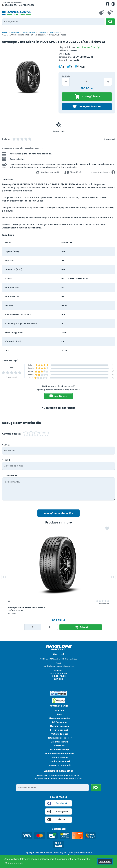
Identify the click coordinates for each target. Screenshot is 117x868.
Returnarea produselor (60, 738)
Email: (59, 663)
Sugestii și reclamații (60, 765)
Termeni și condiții (60, 750)
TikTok (56, 820)
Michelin (42, 33)
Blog (60, 714)
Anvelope (15, 33)
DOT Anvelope (60, 722)
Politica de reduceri (60, 761)
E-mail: (6, 460)
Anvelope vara (29, 33)
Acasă (4, 33)
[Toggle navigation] (4, 13)
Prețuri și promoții (60, 730)
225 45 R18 (54, 33)
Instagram (58, 811)
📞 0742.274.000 (26, 5)
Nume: (6, 445)
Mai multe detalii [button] (14, 863)
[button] (3, 577)
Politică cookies (60, 758)
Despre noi (60, 746)
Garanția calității (60, 742)
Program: (59, 670)
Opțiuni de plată (60, 734)
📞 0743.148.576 (10, 5)
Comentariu (9, 475)
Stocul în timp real (60, 726)
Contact (60, 710)
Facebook (57, 803)
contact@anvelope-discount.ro (59, 666)
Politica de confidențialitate (60, 754)
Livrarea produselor (60, 718)
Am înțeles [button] (105, 861)
